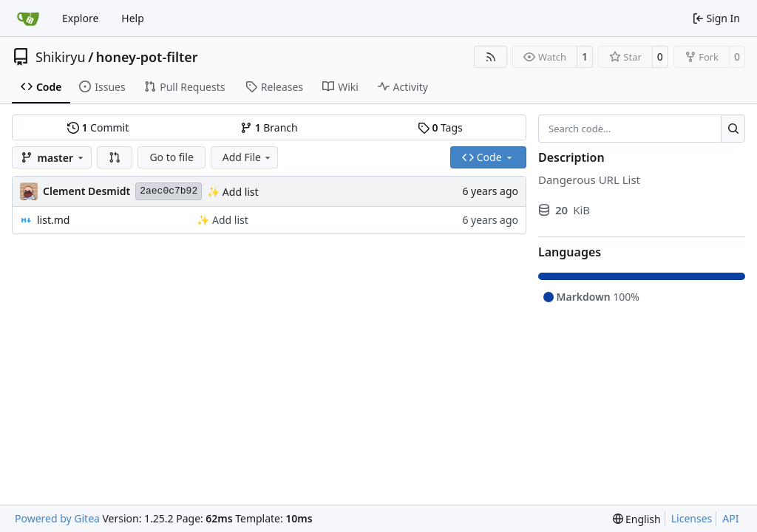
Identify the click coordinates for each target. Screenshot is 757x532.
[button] (115, 157)
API (730, 518)
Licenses (692, 518)
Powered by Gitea (57, 518)
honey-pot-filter (147, 57)
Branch (269, 127)
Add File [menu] (248, 157)
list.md (53, 220)
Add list (239, 192)
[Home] (28, 18)
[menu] (637, 519)
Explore (80, 18)
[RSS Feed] (491, 57)
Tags (440, 127)
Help (133, 18)
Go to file (171, 157)
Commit (98, 127)
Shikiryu (61, 57)
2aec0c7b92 (169, 191)
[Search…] (733, 129)
